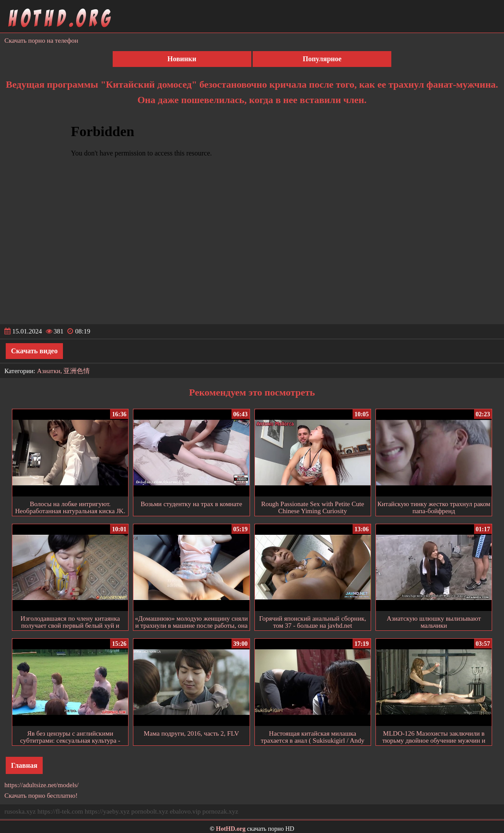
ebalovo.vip (185, 811)
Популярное (322, 59)
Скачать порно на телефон (41, 41)
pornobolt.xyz (150, 811)
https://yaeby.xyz (107, 811)
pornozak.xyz (220, 811)
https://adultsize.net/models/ (42, 785)
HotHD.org (231, 829)
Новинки (182, 59)
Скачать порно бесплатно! (41, 796)
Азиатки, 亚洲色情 (63, 371)
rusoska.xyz (20, 811)
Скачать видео (34, 351)
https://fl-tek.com (60, 811)
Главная (24, 765)
